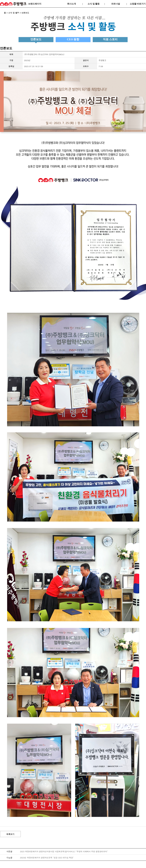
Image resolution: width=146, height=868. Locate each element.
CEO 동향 (73, 39)
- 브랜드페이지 (21, 4)
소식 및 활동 (94, 4)
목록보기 (10, 834)
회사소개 (72, 4)
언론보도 (36, 39)
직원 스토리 (110, 39)
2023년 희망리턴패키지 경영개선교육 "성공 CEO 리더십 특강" (47, 858)
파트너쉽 (116, 4)
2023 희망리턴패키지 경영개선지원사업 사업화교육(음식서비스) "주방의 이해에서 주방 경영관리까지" (64, 851)
